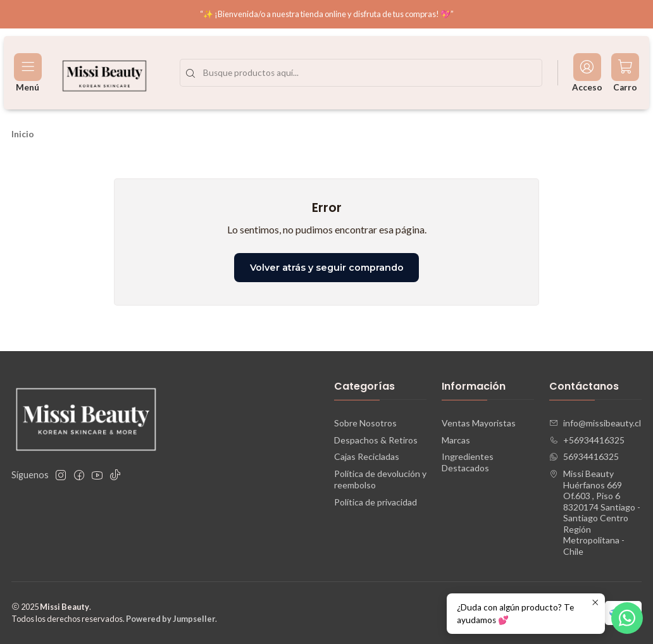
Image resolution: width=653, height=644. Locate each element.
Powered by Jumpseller (171, 619)
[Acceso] (587, 73)
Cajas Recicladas (367, 456)
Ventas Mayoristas (479, 423)
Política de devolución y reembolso (380, 479)
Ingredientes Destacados (468, 462)
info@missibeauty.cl (595, 423)
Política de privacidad (376, 502)
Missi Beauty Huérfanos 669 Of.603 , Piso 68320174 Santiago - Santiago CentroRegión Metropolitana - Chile (595, 512)
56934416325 (584, 456)
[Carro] (625, 73)
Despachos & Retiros (376, 440)
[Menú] (28, 73)
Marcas (456, 440)
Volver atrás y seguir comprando (327, 268)
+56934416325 (587, 440)
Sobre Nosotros (365, 423)
